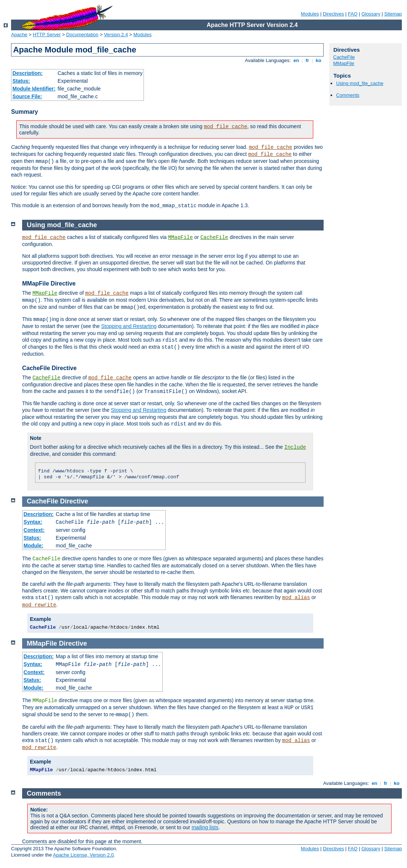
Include (295, 447)
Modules (310, 14)
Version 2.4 (116, 35)
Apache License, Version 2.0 (83, 855)
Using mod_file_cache (360, 83)
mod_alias (296, 598)
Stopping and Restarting (129, 326)
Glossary (371, 14)
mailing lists (205, 827)
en (296, 60)
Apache (19, 35)
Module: (34, 546)
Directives (333, 14)
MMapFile (344, 63)
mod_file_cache (225, 127)
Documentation (82, 35)
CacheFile (344, 57)
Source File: (27, 96)
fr (308, 60)
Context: (34, 530)
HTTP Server (47, 35)
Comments (348, 95)
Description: (28, 73)
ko (318, 60)
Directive (74, 501)
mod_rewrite (39, 605)
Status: (21, 81)
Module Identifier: (34, 89)
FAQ (353, 14)
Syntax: (33, 522)
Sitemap (393, 14)
